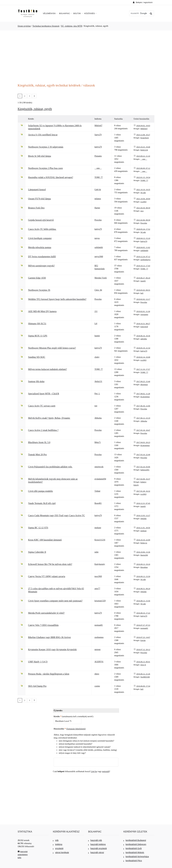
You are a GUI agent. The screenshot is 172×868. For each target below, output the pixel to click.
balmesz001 (145, 470)
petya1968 (99, 257)
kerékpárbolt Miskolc (134, 852)
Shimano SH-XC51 (37, 324)
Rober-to (144, 543)
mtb (56, 840)
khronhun (144, 567)
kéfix (20, 858)
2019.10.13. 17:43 (143, 266)
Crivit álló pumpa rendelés (40, 491)
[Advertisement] (86, 55)
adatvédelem (23, 855)
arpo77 (97, 589)
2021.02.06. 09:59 (143, 220)
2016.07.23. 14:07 (143, 637)
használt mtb (95, 840)
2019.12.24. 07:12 (143, 257)
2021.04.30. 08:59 (143, 208)
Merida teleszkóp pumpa (40, 247)
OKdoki (144, 518)
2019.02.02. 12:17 (143, 299)
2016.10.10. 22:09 (143, 540)
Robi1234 (144, 150)
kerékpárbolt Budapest (135, 840)
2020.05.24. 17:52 (143, 229)
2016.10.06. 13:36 (143, 552)
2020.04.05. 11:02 (143, 247)
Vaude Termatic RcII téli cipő (42, 503)
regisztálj (106, 771)
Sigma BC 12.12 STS (38, 528)
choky (97, 357)
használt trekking (97, 844)
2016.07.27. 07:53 (143, 625)
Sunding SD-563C (37, 357)
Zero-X (143, 665)
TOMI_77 (99, 177)
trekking (58, 844)
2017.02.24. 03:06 (143, 467)
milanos (98, 199)
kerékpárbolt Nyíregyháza (136, 857)
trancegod (144, 327)
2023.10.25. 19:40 (143, 147)
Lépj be (94, 771)
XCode (143, 193)
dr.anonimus (145, 397)
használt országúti (98, 848)
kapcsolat (23, 852)
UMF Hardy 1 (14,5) (38, 662)
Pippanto (98, 156)
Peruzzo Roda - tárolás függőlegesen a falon (49, 674)
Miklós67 (98, 126)
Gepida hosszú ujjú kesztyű (41, 220)
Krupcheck (145, 138)
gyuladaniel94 (100, 479)
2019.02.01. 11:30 (143, 311)
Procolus (98, 220)
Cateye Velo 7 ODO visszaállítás (43, 625)
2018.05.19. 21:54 (143, 348)
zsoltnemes (99, 637)
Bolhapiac (65, 13)
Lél (96, 324)
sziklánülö (99, 247)
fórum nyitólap (24, 26)
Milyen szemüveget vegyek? (41, 266)
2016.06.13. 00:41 (143, 662)
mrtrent (97, 649)
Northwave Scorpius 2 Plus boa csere (45, 168)
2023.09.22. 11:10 (143, 156)
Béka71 (98, 442)
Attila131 (98, 381)
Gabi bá (98, 190)
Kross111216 (100, 540)
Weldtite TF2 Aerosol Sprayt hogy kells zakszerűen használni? (57, 299)
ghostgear (144, 384)
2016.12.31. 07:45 (143, 503)
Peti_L (97, 394)
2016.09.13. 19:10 (143, 564)
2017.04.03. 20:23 (143, 442)
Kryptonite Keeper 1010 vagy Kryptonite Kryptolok (52, 649)
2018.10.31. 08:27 (143, 324)
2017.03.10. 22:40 (143, 455)
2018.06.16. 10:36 (143, 336)
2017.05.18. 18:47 (143, 430)
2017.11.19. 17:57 (143, 369)
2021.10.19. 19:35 (143, 190)
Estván (143, 640)
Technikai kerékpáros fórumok (46, 26)
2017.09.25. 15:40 (143, 381)
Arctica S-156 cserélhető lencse (43, 135)
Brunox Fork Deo (36, 208)
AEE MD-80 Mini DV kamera (42, 311)
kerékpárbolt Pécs (133, 861)
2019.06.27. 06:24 (143, 278)
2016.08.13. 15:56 (143, 601)
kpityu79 (98, 147)
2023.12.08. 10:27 (143, 135)
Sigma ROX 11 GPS (38, 336)
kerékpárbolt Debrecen (135, 844)
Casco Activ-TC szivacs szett (42, 406)
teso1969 (98, 576)
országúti (58, 848)
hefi (142, 293)
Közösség (91, 13)
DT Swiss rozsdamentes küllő (42, 257)
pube (96, 552)
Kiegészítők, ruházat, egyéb (35, 109)
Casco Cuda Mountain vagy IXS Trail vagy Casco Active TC (56, 515)
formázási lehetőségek (76, 729)
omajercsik (99, 467)
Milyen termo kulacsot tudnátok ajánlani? (47, 369)
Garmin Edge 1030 (37, 278)
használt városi (96, 852)
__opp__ (144, 159)
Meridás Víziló (101, 278)
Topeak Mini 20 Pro (37, 455)
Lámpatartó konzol (37, 190)
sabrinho (144, 339)
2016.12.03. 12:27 (143, 515)
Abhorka (98, 418)
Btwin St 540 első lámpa (39, 156)
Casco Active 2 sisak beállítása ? (43, 430)
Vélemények (50, 13)
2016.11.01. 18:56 (143, 528)
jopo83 (143, 281)
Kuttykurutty (100, 564)
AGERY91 (99, 662)
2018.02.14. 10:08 (143, 357)
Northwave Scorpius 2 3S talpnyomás (46, 147)
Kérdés (58, 716)
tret (96, 406)
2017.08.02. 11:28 (143, 394)
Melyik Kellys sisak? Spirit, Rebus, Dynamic (49, 418)
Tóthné (97, 491)
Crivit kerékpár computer (40, 238)
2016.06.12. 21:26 (143, 674)
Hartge (97, 208)
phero (97, 674)
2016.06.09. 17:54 (143, 686)
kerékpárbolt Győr (133, 848)
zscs (142, 211)
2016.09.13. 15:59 (143, 576)
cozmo (97, 686)
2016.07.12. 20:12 (143, 649)
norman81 (99, 625)
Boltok (78, 13)
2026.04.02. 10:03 (143, 126)
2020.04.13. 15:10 (143, 238)
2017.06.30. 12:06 (143, 406)
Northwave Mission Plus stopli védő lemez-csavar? (52, 348)
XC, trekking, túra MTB (72, 26)
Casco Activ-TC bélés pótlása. (42, 229)
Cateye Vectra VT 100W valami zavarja (47, 576)
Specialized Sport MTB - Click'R (44, 394)
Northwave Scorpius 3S (39, 290)
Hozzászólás (60, 729)
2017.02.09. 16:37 (143, 479)
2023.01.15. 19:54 (143, 177)
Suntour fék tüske (36, 381)
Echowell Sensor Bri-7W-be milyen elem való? (50, 564)
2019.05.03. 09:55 (143, 290)
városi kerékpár (61, 852)
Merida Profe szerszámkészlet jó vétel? (46, 613)
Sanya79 (98, 135)
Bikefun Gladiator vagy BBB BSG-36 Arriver (49, 637)
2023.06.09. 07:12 (143, 168)
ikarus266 (144, 555)
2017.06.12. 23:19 (143, 418)
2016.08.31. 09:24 (143, 589)
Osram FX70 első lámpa (39, 199)
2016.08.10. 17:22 (143, 613)
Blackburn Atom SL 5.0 (39, 442)
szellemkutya (145, 260)
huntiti (97, 336)
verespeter (144, 314)
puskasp (98, 528)
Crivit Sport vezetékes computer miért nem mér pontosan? (55, 601)
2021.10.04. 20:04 (143, 199)
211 (96, 311)
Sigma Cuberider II (37, 552)
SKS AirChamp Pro (37, 686)
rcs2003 (143, 202)
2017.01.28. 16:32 (143, 491)
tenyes (97, 238)
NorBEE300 (145, 677)
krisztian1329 (100, 601)
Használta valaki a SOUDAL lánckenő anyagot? (51, 177)
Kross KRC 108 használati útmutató (45, 540)
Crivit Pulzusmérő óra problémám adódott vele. (50, 467)
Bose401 (98, 503)
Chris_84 (98, 290)
